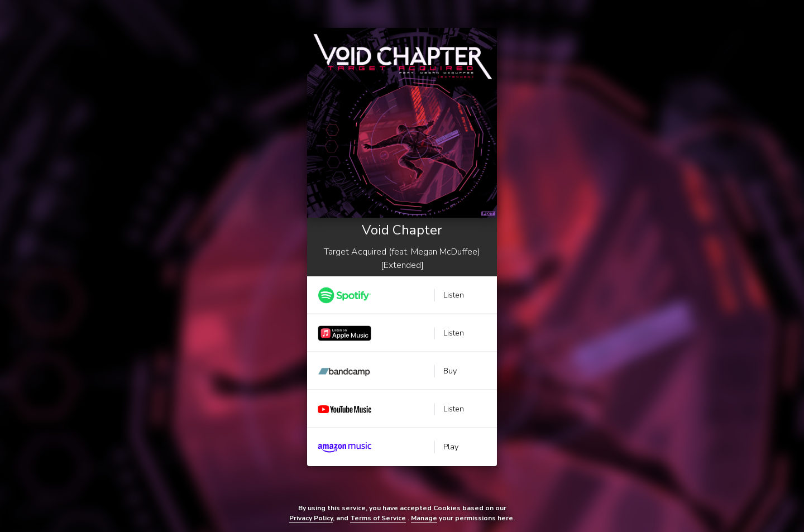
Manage (424, 518)
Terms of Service (378, 518)
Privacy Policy (311, 518)
